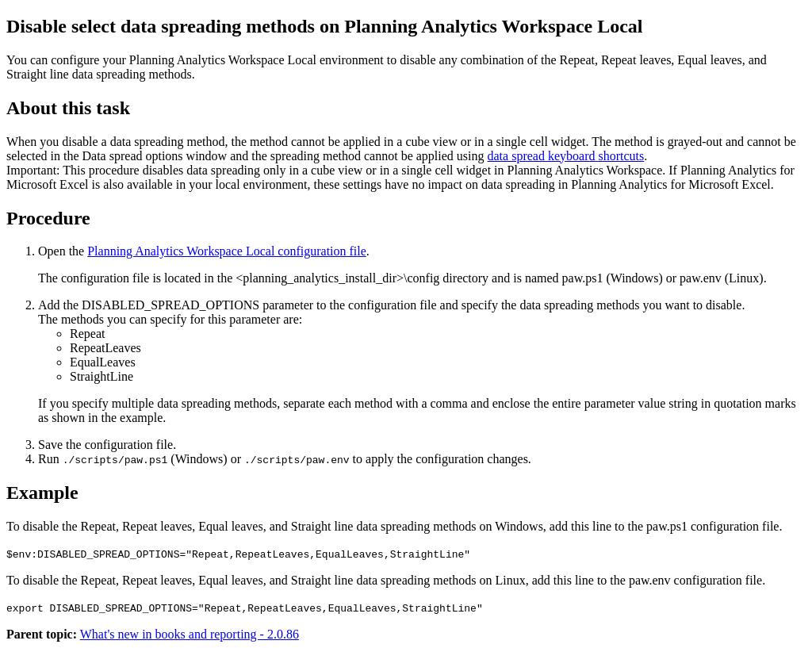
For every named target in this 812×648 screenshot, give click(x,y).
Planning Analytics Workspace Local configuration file (227, 251)
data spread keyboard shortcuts (566, 156)
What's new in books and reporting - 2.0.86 (190, 634)
